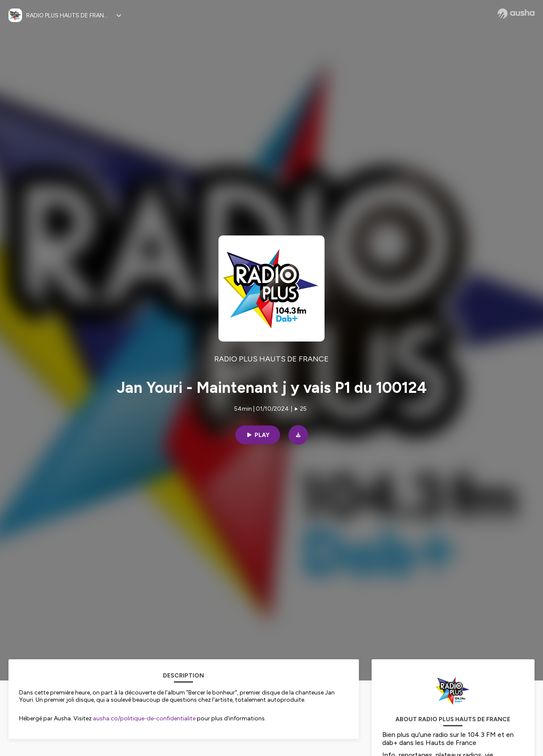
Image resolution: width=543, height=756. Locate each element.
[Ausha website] (516, 14)
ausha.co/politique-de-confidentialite (144, 718)
